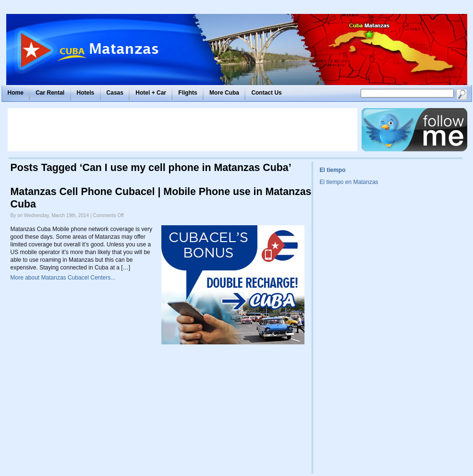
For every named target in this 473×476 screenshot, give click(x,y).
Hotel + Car (151, 93)
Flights (188, 93)
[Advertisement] (182, 130)
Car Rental (50, 93)
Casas (115, 93)
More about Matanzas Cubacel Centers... (63, 278)
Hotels (86, 93)
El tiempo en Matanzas (349, 182)
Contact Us (266, 93)
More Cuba (224, 93)
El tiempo (333, 170)
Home (16, 93)
